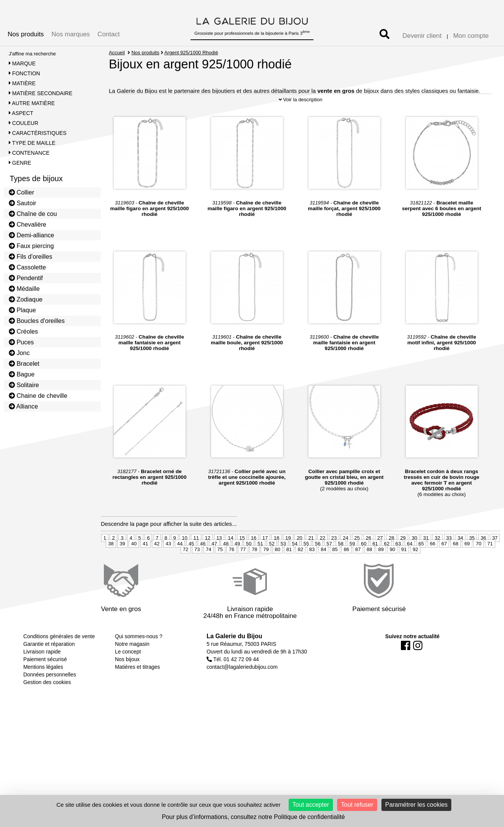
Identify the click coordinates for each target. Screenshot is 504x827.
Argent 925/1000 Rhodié (191, 53)
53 (283, 567)
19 (288, 562)
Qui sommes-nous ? (139, 660)
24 (346, 562)
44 (180, 567)
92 (415, 573)
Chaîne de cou (33, 214)
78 (254, 573)
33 (449, 562)
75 (220, 573)
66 (433, 567)
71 (490, 567)
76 (231, 573)
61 (375, 567)
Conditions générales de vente (59, 660)
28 (391, 562)
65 (421, 567)
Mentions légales (43, 691)
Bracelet (24, 363)
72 (186, 573)
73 (197, 573)
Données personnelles (50, 699)
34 (460, 562)
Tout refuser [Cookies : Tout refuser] (357, 805)
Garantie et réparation (49, 668)
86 (346, 573)
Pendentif (26, 278)
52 (272, 567)
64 (410, 567)
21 (311, 562)
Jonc (19, 353)
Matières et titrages (137, 691)
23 (334, 562)
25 (357, 562)
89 (381, 573)
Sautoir (23, 203)
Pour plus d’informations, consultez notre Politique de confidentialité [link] (253, 817)
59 (352, 567)
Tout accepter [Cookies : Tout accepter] (311, 805)
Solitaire (24, 385)
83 (312, 573)
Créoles (23, 331)
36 (483, 562)
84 (323, 573)
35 (472, 562)
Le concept (128, 676)
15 (242, 562)
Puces (21, 342)
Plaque (22, 310)
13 (219, 562)
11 (196, 562)
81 (289, 573)
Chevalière (27, 224)
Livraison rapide (42, 676)
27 (380, 562)
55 (306, 567)
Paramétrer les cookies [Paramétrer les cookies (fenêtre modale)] (417, 805)
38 (111, 567)
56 (318, 567)
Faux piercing (31, 246)
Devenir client (422, 36)
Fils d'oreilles (31, 256)
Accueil (117, 53)
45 (191, 567)
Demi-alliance (31, 235)
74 (208, 573)
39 (122, 567)
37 (495, 562)
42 (157, 567)
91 (404, 573)
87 (358, 573)
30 (414, 562)
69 (467, 567)
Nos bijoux (127, 683)
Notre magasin (132, 668)
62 (386, 567)
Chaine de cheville (38, 396)
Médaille (24, 289)
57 (329, 567)
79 (266, 573)
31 (426, 562)
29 (403, 562)
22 (322, 562)
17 (265, 562)
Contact (108, 34)
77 (243, 573)
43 (168, 567)
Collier (22, 192)
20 (299, 562)
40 (134, 567)
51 (260, 567)
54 (295, 567)
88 (369, 573)
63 (398, 567)
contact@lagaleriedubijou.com (242, 691)
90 (393, 573)
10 (184, 562)
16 (254, 562)
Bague (22, 374)
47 (214, 567)
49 (237, 567)
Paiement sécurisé (45, 683)
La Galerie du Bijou (234, 660)
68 (456, 567)
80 (278, 573)
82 (300, 573)
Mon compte (471, 36)
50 (249, 567)
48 (226, 567)
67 (444, 567)
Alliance (23, 406)
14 (231, 562)
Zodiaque (26, 299)
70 (478, 567)
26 (368, 562)
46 (203, 567)
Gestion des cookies (47, 706)
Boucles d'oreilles (37, 321)
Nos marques (71, 34)
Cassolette (27, 267)
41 (145, 567)
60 (363, 567)
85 (335, 573)
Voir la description (300, 123)
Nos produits (26, 34)
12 (208, 562)
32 (437, 562)
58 (341, 567)
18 (276, 562)
